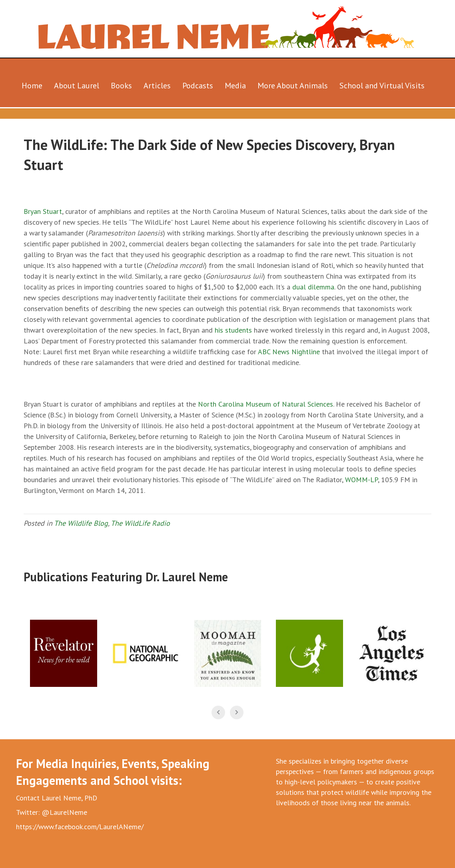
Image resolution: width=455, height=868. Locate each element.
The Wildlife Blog (81, 523)
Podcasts (198, 86)
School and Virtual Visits (382, 86)
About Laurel (77, 86)
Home (32, 86)
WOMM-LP (361, 480)
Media (235, 86)
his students (233, 330)
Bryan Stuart (43, 211)
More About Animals (293, 86)
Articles (157, 86)
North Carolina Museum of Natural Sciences (265, 404)
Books (121, 86)
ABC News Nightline (289, 352)
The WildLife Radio (140, 523)
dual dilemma (313, 287)
